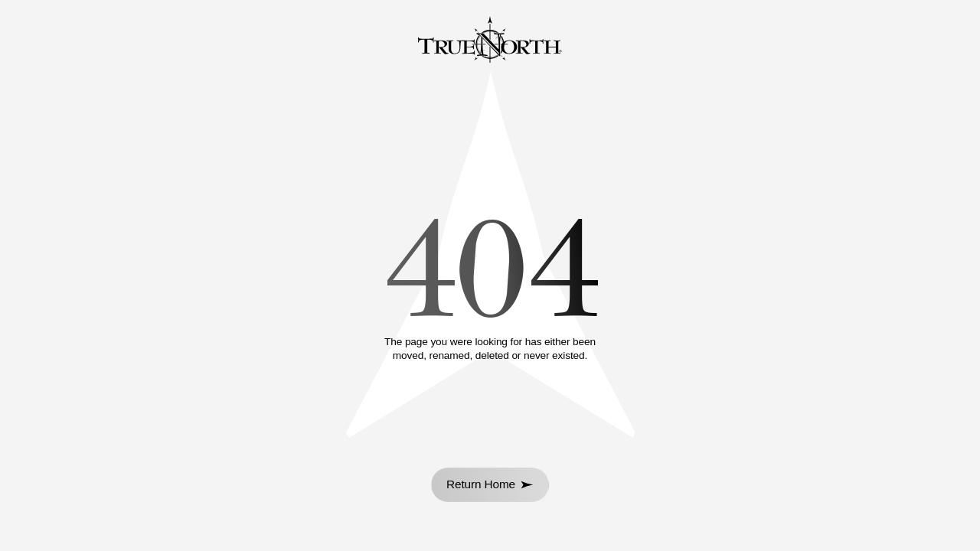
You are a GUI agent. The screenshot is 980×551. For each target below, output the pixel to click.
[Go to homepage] (490, 41)
